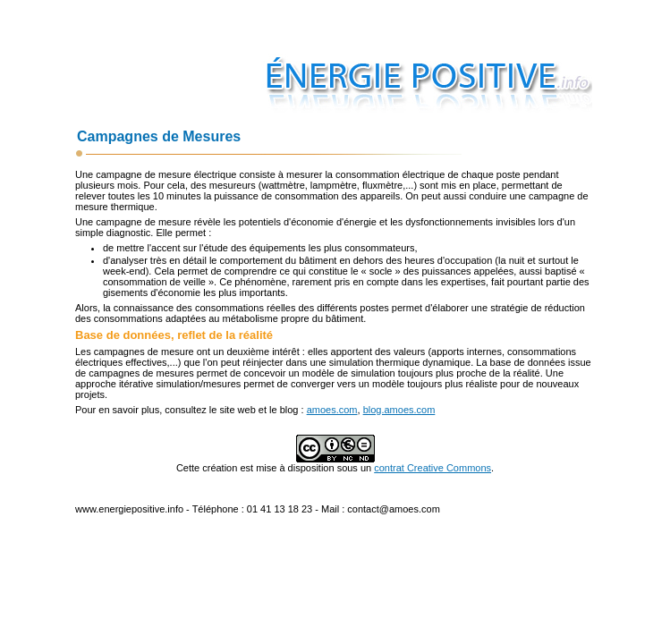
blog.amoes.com (399, 410)
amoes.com (332, 410)
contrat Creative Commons (433, 468)
